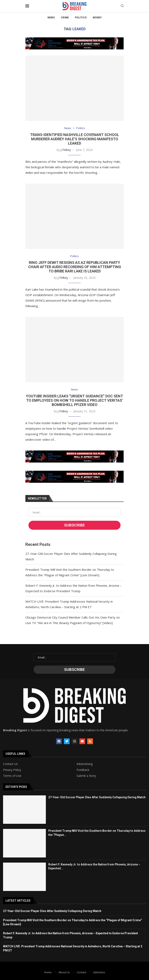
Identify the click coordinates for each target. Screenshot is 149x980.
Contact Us (10, 764)
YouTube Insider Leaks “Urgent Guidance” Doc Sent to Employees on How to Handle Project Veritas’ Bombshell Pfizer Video (74, 400)
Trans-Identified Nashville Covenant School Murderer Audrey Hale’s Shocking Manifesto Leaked (75, 139)
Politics (81, 18)
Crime (65, 18)
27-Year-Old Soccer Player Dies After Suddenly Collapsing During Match (97, 797)
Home (48, 972)
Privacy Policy (12, 770)
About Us (64, 972)
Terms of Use (12, 776)
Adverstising (85, 764)
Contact (81, 972)
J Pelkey (66, 150)
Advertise (99, 972)
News (51, 18)
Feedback (83, 770)
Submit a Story (86, 776)
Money (97, 18)
